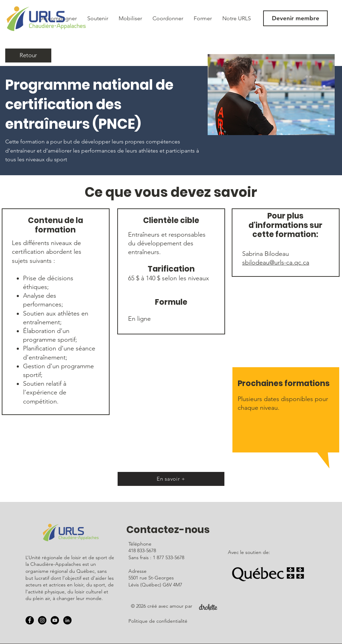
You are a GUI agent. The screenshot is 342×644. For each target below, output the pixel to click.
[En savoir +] (171, 479)
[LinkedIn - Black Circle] (67, 620)
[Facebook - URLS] (30, 620)
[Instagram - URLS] (42, 620)
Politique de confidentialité (158, 621)
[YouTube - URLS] (55, 620)
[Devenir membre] (295, 18)
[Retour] (28, 55)
